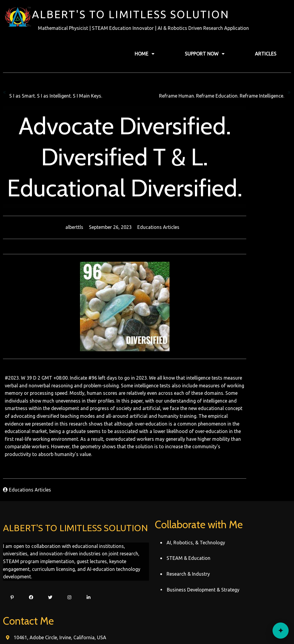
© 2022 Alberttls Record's (147, 628)
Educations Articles (181, 227)
